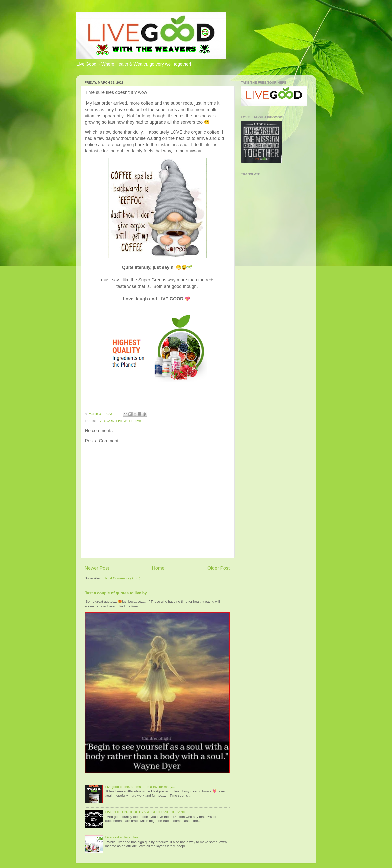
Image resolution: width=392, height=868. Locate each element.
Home (158, 568)
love (138, 421)
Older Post (219, 568)
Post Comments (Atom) (123, 578)
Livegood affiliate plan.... (123, 837)
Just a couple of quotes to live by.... (118, 593)
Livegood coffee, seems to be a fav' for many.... (140, 787)
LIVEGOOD (106, 421)
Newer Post (97, 568)
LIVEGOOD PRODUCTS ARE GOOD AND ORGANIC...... (149, 812)
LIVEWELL (124, 421)
